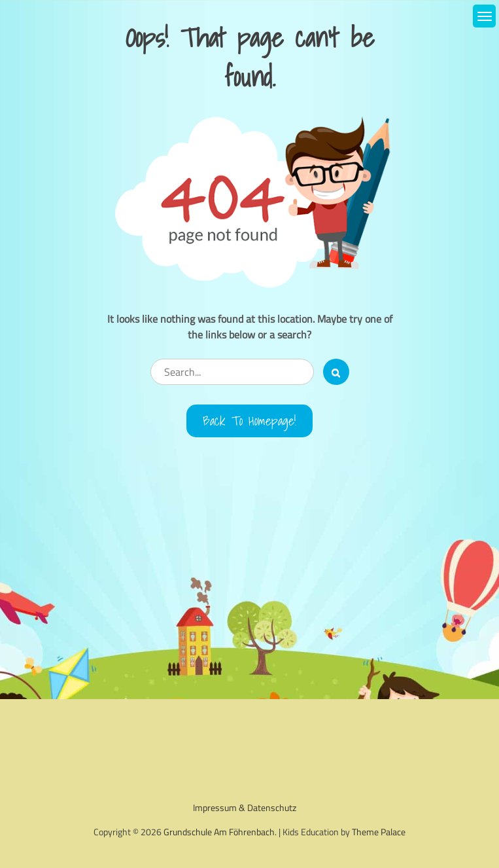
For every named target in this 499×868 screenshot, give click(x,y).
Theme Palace (379, 832)
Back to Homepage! (249, 421)
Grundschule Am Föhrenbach (219, 832)
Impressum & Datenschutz (245, 807)
